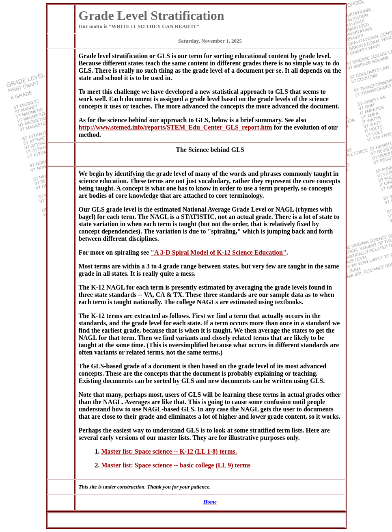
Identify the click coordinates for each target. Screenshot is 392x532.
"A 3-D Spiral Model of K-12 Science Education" (219, 252)
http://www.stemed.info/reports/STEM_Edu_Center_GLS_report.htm (176, 127)
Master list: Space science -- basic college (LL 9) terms (176, 465)
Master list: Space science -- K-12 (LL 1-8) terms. (169, 451)
